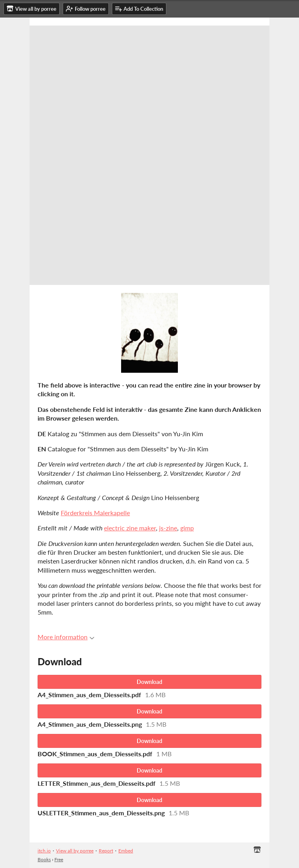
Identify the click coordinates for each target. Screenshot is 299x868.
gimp (187, 528)
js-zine (168, 528)
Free (59, 859)
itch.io (44, 851)
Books (44, 859)
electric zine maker (130, 528)
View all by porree (75, 851)
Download (149, 682)
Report (106, 851)
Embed (126, 851)
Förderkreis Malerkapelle (95, 513)
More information (66, 637)
